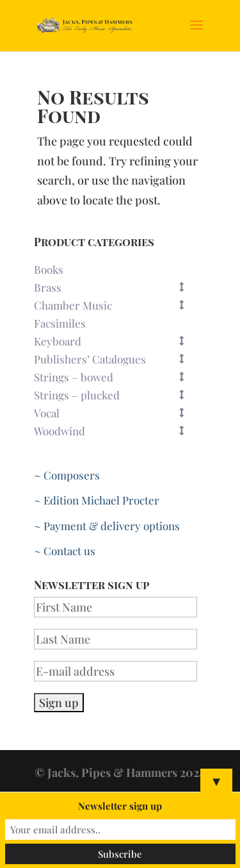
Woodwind (116, 431)
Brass (116, 287)
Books (49, 269)
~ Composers (67, 475)
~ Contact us (65, 551)
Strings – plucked (116, 395)
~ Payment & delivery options (107, 526)
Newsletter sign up (120, 806)
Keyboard (116, 341)
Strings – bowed (116, 377)
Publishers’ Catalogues (116, 359)
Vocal (116, 413)
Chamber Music (116, 305)
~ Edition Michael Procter (97, 500)
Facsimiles (60, 323)
